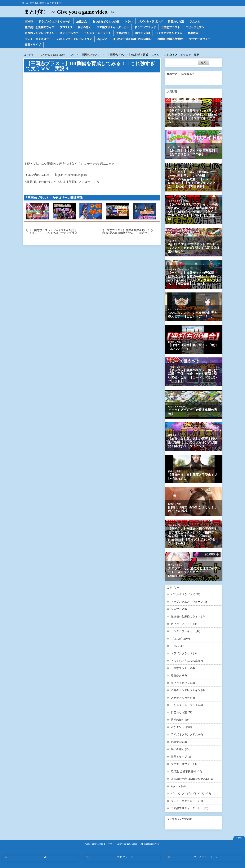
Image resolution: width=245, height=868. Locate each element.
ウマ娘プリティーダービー (113, 27)
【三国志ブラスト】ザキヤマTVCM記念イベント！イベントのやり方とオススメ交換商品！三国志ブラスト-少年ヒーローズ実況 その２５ (53, 232)
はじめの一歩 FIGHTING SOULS (133, 39)
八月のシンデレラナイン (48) (188, 690)
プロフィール (125, 857)
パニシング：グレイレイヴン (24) (191, 794)
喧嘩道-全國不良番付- (171, 39)
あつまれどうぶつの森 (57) (187, 661)
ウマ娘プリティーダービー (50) (190, 808)
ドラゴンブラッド (145, 27)
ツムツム (195, 21)
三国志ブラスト (171, 27)
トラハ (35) (178, 646)
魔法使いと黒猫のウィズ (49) (188, 617)
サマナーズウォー (200, 39)
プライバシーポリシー (207, 857)
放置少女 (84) (179, 676)
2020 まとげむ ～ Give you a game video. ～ (119, 844)
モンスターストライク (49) (187, 705)
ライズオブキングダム (169, 33)
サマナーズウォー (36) (184, 764)
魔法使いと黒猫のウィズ (39, 27)
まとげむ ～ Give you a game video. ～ (70, 12)
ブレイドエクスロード (38, 39)
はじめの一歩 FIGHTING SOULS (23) (193, 779)
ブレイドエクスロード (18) (187, 801)
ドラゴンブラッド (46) (184, 654)
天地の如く (123, 33)
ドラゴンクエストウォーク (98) (190, 602)
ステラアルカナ (69, 33)
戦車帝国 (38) (179, 742)
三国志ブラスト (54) (183, 668)
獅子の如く (85, 27)
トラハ (129, 21)
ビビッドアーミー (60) (184, 624)
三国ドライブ (33, 45)
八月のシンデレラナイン (39, 33)
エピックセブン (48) (183, 683)
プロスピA (66, 27)
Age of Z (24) (178, 786)
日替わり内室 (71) (182, 713)
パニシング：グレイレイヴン (74, 39)
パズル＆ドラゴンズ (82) (186, 595)
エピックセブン (195, 27)
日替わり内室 (176, 21)
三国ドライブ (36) (182, 757)
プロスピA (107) (180, 639)
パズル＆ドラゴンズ (151, 21)
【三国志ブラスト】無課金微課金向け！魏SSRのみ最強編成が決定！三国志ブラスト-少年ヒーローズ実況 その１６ (126, 232)
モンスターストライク (97, 33)
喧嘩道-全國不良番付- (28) (186, 772)
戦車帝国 (194, 33)
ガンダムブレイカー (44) (186, 631)
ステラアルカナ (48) (183, 698)
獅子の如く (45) (180, 749)
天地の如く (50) (180, 720)
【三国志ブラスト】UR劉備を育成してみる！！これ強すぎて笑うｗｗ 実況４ (90, 66)
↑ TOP (239, 838)
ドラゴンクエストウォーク (55, 21)
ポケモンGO (143, 33)
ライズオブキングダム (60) (187, 735)
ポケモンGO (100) (181, 727)
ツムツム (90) (179, 609)
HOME (29, 21)
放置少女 (82, 21)
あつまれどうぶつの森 (106, 21)
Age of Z (102, 39)
